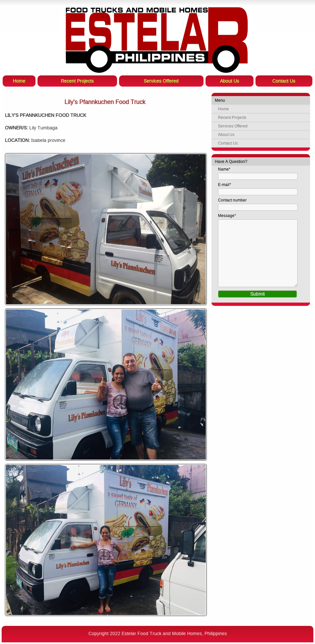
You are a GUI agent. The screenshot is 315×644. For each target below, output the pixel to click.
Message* (227, 216)
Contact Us (228, 143)
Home (223, 109)
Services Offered (233, 126)
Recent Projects (232, 118)
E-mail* (225, 185)
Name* (224, 169)
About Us (226, 135)
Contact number (232, 200)
